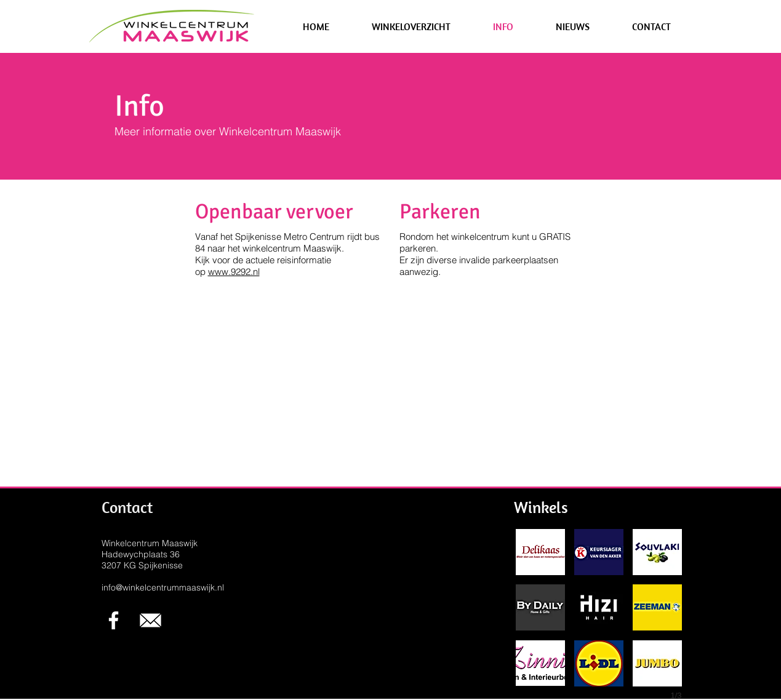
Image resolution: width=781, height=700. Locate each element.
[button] (411, 26)
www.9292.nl (234, 272)
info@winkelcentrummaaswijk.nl (163, 587)
